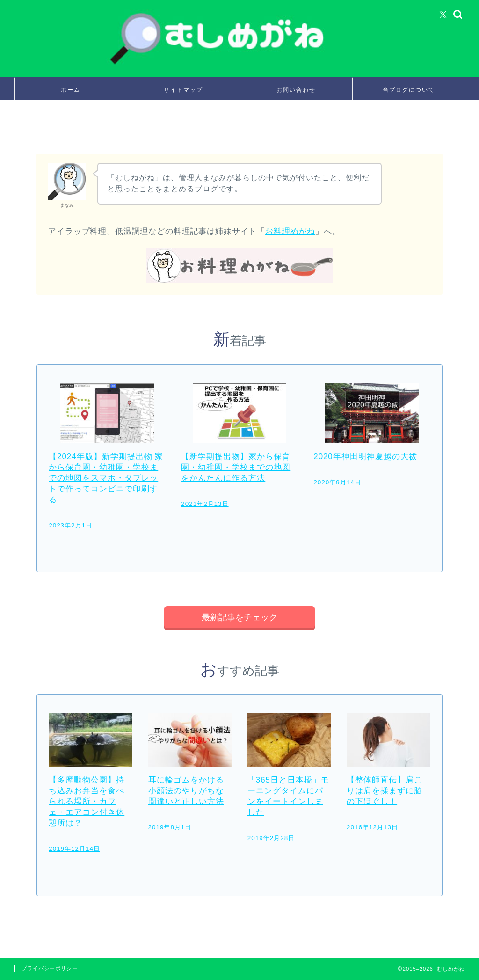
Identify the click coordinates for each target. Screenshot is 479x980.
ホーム (71, 90)
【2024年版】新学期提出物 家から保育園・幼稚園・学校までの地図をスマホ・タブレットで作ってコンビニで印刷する (106, 478)
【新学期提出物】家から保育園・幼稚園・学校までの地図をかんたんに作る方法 (236, 467)
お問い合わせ (296, 90)
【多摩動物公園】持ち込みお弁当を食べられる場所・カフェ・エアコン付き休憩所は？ (87, 802)
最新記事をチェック (239, 618)
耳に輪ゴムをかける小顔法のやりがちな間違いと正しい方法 (186, 792)
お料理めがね (290, 231)
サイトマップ (183, 90)
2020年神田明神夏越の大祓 (365, 457)
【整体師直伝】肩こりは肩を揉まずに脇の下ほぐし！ (385, 792)
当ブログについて (409, 90)
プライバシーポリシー (50, 969)
